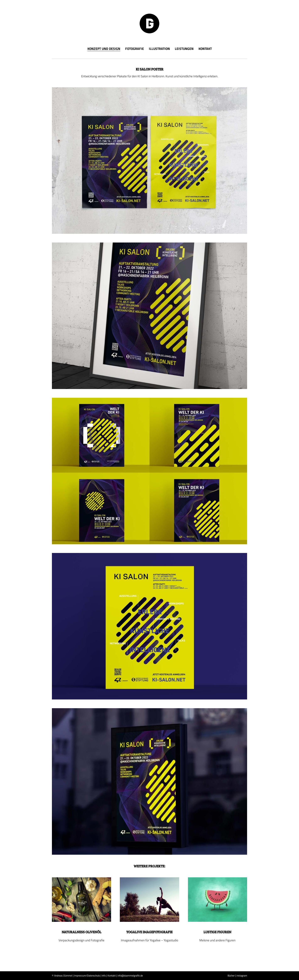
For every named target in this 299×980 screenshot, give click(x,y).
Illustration (159, 49)
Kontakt (205, 49)
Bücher (231, 976)
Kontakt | (112, 976)
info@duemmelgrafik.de (130, 976)
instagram (242, 976)
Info (104, 976)
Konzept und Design (104, 49)
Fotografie (135, 49)
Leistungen (184, 49)
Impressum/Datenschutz (87, 976)
